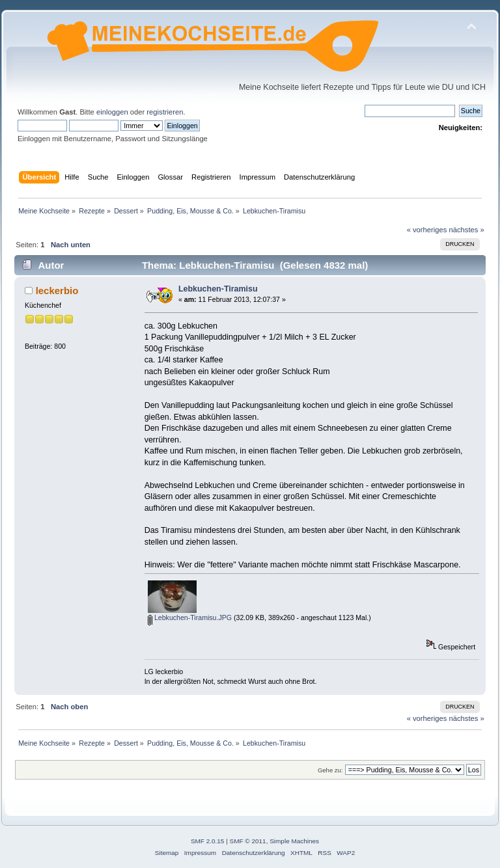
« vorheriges (427, 230)
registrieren (165, 112)
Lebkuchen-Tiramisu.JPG (190, 617)
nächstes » (467, 230)
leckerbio (57, 291)
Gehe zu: (330, 770)
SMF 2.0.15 (208, 841)
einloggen (112, 112)
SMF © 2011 (248, 841)
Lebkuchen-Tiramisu (218, 289)
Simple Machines (294, 841)
